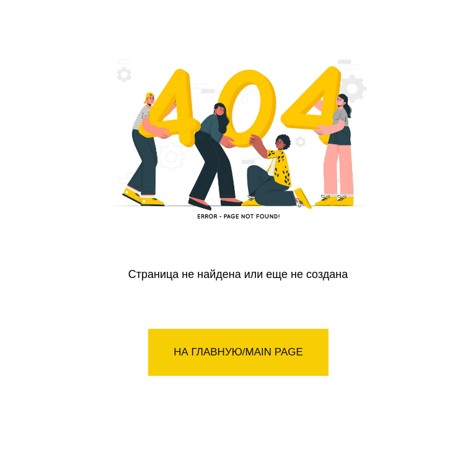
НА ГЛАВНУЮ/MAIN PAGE (238, 352)
